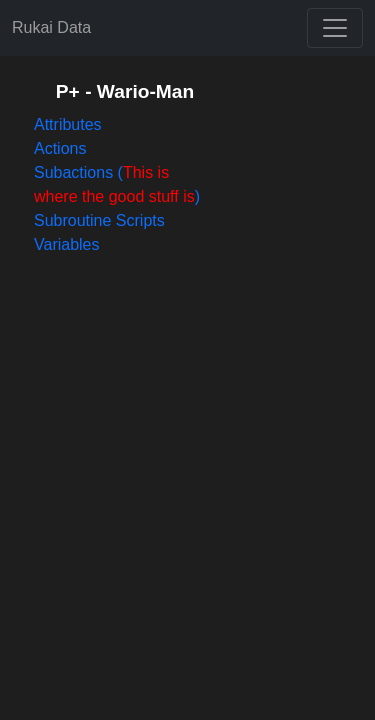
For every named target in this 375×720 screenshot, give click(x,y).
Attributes (68, 124)
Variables (67, 244)
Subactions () (117, 184)
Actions (60, 148)
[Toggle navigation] (335, 28)
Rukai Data (51, 27)
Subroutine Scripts (99, 220)
